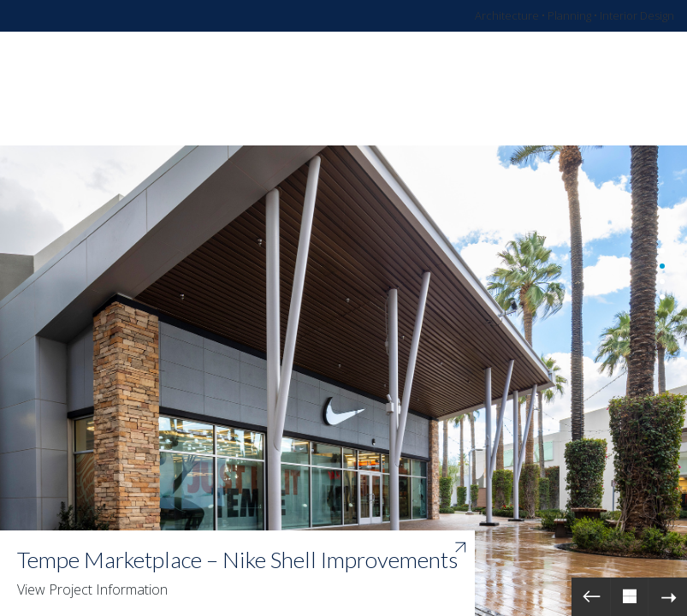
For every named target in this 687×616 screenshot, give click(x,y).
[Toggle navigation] (613, 89)
